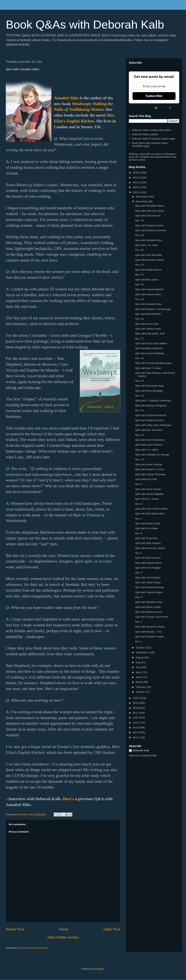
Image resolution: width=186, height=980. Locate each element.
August (140, 658)
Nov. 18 (139, 319)
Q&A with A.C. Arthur (147, 450)
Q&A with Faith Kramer (148, 216)
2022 (136, 187)
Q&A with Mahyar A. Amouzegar (153, 309)
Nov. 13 (139, 410)
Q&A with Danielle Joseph (150, 637)
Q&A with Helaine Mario (148, 563)
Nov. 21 (139, 275)
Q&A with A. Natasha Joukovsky (153, 400)
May (139, 672)
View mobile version (63, 937)
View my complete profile (143, 755)
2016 (136, 718)
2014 (136, 728)
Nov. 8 (139, 504)
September (142, 652)
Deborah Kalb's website (145, 134)
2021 (136, 192)
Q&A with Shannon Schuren (151, 230)
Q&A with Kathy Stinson (148, 270)
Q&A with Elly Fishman (148, 558)
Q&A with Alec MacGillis (148, 255)
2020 (136, 698)
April (139, 677)
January (141, 692)
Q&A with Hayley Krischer (149, 420)
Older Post (112, 929)
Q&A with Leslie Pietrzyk (149, 464)
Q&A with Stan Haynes (148, 543)
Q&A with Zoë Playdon (148, 578)
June (139, 667)
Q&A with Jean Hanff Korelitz (151, 509)
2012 (136, 737)
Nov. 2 (139, 622)
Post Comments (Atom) (34, 948)
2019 (136, 703)
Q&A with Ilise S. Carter (148, 368)
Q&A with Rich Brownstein (150, 514)
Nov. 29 (139, 235)
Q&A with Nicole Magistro (149, 494)
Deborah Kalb (141, 750)
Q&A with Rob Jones (147, 280)
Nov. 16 (139, 358)
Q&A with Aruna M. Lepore (150, 548)
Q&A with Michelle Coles (149, 602)
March (140, 682)
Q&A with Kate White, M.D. (150, 334)
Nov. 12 (139, 435)
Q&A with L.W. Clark (146, 245)
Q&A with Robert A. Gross (150, 469)
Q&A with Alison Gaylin (148, 607)
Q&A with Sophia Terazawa (150, 474)
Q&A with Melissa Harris (149, 612)
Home (64, 929)
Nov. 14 (139, 396)
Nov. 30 (139, 220)
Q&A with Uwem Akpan (148, 582)
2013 (136, 732)
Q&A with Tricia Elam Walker (151, 343)
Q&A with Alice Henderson (150, 440)
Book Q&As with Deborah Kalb (85, 25)
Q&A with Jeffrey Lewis (148, 329)
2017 (136, 713)
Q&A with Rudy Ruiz (146, 538)
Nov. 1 (139, 641)
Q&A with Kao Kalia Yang (149, 386)
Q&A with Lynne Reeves (149, 445)
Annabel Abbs (66, 98)
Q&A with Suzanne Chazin (150, 627)
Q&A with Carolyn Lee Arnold (151, 617)
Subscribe (154, 96)
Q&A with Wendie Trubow (149, 260)
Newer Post (15, 929)
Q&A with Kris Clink (146, 479)
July (138, 662)
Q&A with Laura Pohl (147, 324)
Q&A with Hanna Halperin (149, 289)
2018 (136, 708)
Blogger (100, 969)
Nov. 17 (139, 339)
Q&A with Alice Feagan (148, 568)
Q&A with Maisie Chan (148, 523)
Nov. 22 (139, 265)
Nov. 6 (139, 533)
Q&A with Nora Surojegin (149, 391)
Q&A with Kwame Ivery (148, 294)
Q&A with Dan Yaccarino (149, 430)
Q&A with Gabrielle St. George (152, 455)
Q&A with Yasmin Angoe (149, 592)
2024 (136, 178)
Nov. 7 (139, 519)
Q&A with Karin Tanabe (148, 489)
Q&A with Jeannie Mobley (149, 353)
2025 (136, 173)
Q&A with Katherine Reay (149, 587)
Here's (68, 799)
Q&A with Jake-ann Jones (149, 211)
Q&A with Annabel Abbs (148, 304)
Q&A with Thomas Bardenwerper (153, 363)
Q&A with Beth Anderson (149, 348)
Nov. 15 (139, 381)
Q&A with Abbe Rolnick (148, 314)
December (142, 197)
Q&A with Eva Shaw (146, 528)
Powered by (154, 108)
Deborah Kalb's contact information (152, 130)
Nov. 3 (139, 597)
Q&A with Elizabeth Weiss (149, 206)
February (141, 687)
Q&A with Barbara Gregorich (151, 406)
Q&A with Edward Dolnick (149, 226)
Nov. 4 (139, 573)
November (142, 201)
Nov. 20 (139, 284)
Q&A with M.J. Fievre (147, 499)
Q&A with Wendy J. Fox (148, 632)
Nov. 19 (139, 299)
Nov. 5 (139, 553)
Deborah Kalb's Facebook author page (153, 139)
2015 (136, 723)
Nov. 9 (139, 484)
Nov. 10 (139, 459)
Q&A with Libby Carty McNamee (153, 425)
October (141, 648)
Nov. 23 (139, 250)
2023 (136, 182)
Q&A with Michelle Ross (148, 240)
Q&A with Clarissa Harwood (151, 415)
